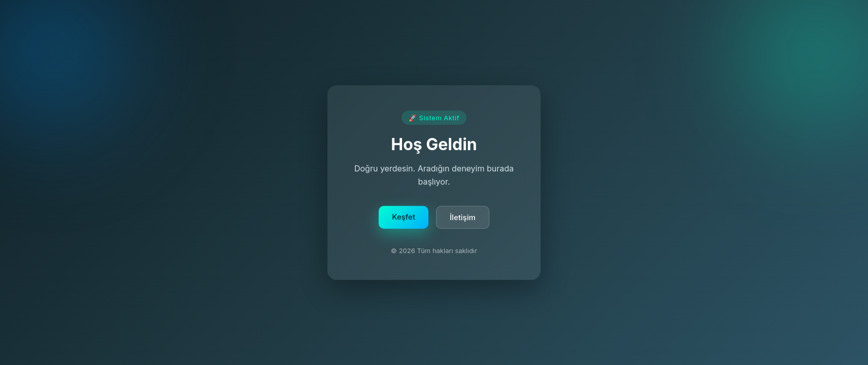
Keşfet (404, 218)
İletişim (463, 219)
